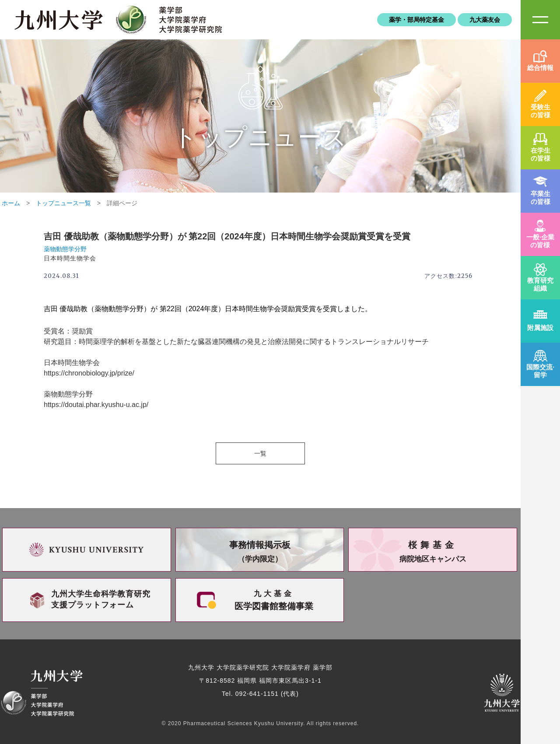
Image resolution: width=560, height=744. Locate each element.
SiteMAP (540, 20)
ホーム (11, 203)
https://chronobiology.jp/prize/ (89, 373)
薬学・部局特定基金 (416, 20)
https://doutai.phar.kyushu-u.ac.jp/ (96, 405)
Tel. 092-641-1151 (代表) (260, 694)
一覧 (260, 453)
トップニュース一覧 (63, 203)
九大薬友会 (485, 20)
